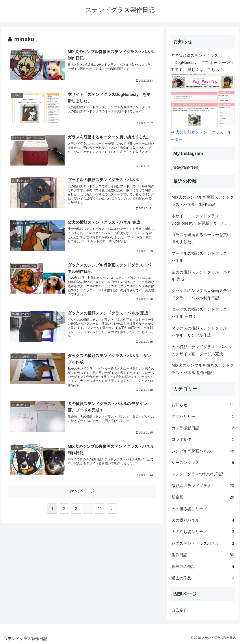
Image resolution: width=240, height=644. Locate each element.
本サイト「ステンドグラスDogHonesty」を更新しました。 (200, 220)
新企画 (203, 497)
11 (100, 509)
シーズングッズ (203, 463)
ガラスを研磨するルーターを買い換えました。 (201, 238)
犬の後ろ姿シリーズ (203, 509)
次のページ (82, 491)
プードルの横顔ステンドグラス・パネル (201, 257)
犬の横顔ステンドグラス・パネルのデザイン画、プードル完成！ (201, 350)
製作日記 (203, 555)
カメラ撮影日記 (203, 428)
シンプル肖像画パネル (203, 451)
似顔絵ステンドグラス (203, 486)
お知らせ (203, 405)
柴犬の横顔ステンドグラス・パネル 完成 (201, 276)
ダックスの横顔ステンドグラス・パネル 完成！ (201, 313)
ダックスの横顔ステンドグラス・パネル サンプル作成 (201, 332)
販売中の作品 (203, 567)
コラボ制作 (203, 439)
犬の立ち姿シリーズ (203, 532)
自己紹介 (179, 610)
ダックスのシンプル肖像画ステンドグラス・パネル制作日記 (201, 294)
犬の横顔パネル (203, 520)
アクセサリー (203, 417)
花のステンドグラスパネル (203, 543)
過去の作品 (203, 578)
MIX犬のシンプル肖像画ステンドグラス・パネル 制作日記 (203, 201)
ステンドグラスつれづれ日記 (203, 474)
